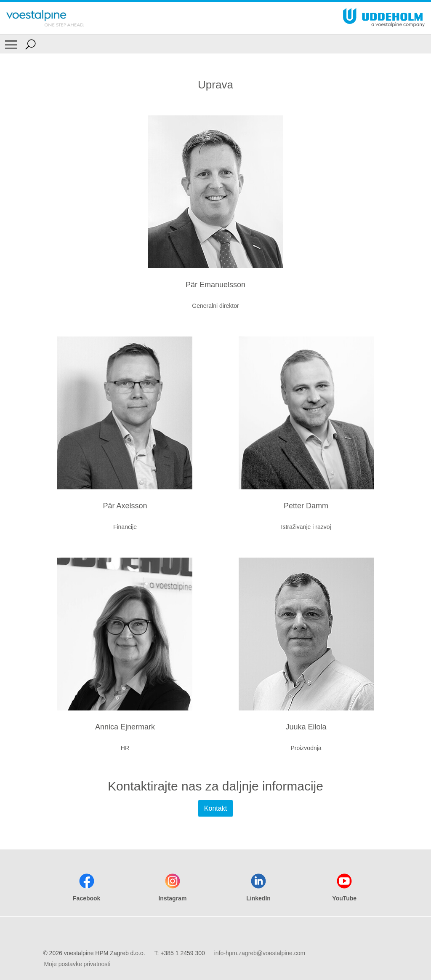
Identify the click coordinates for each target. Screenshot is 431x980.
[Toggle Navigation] (11, 44)
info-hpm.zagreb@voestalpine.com (260, 953)
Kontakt (215, 808)
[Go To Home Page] (45, 18)
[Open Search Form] (31, 44)
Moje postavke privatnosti (77, 964)
